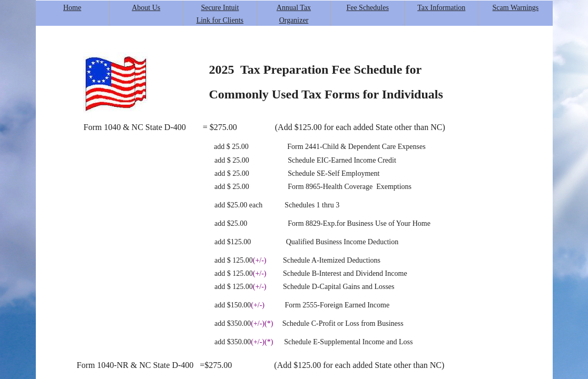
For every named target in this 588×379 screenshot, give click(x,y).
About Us (146, 8)
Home (72, 8)
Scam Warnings (516, 8)
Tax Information (441, 8)
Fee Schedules (367, 8)
